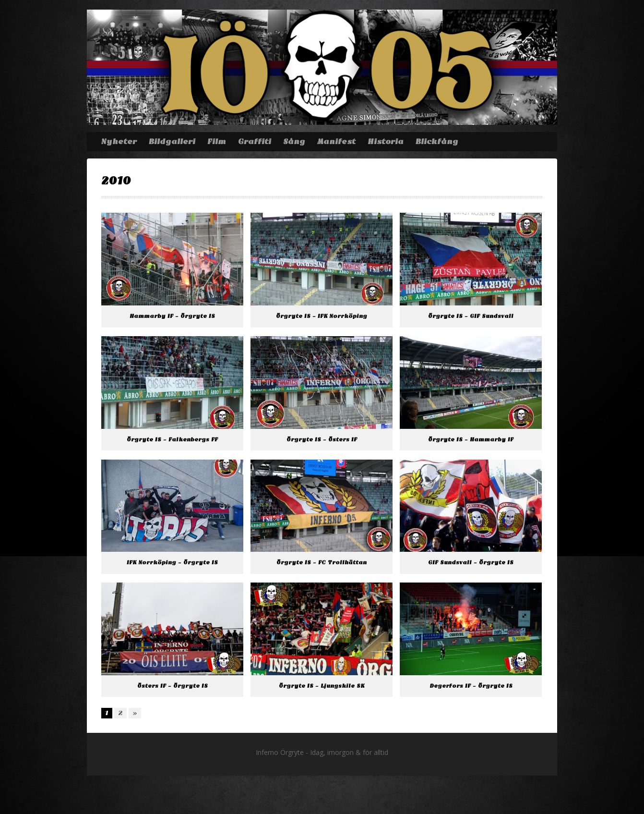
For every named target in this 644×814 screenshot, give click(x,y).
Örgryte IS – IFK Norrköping (322, 316)
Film (217, 142)
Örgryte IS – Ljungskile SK (322, 686)
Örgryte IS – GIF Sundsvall (471, 316)
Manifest (336, 142)
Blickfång (437, 142)
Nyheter (119, 142)
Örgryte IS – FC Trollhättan (322, 563)
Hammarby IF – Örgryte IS (172, 316)
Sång (294, 142)
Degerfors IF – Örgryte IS (471, 686)
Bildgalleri (172, 142)
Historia (386, 142)
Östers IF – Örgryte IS (173, 686)
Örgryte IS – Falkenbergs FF (172, 440)
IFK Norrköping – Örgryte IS (172, 563)
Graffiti (255, 142)
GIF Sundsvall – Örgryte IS (471, 563)
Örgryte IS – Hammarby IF (471, 440)
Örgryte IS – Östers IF (322, 440)
